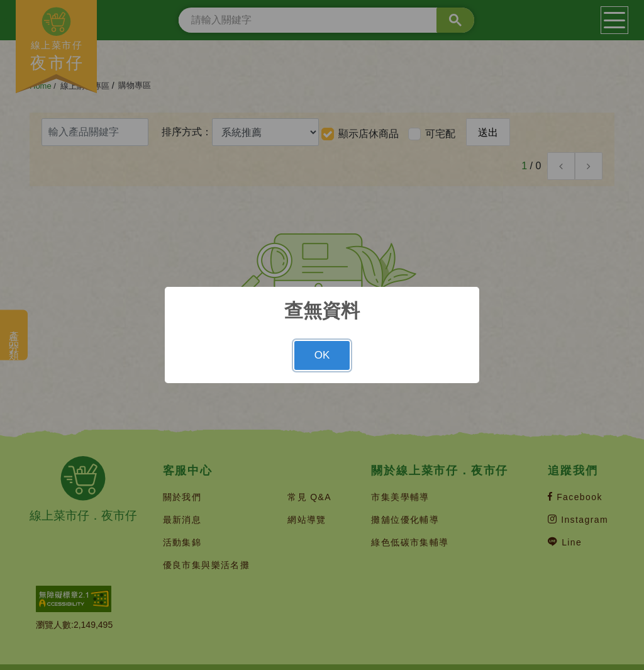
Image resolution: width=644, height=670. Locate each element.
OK (322, 355)
